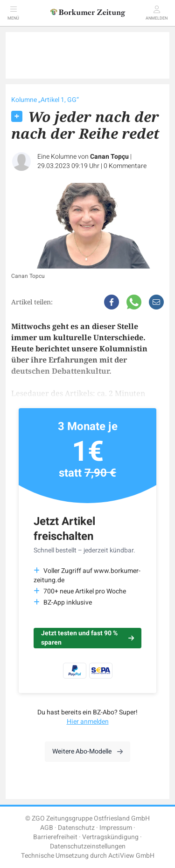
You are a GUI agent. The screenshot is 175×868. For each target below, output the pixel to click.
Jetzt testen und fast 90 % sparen (87, 638)
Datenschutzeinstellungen (88, 846)
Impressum (116, 828)
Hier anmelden (88, 722)
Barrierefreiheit (55, 837)
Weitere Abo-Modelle (87, 751)
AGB (47, 828)
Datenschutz (76, 828)
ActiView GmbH (131, 856)
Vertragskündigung (110, 837)
